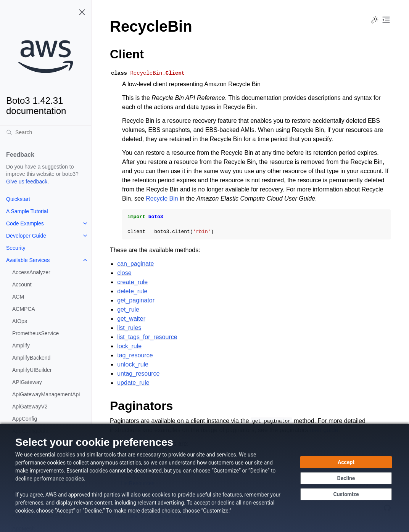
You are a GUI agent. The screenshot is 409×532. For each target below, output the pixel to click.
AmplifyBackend (31, 358)
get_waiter (131, 319)
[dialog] (204, 478)
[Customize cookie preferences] (346, 494)
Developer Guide (26, 236)
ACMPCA (24, 309)
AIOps (20, 321)
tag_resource (135, 355)
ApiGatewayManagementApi (46, 394)
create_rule (132, 282)
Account (22, 284)
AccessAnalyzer (31, 272)
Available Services (28, 260)
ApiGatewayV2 (30, 407)
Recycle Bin (162, 198)
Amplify (21, 346)
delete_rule (132, 291)
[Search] (46, 132)
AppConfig (25, 419)
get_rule (128, 309)
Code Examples (25, 223)
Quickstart (18, 199)
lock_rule (129, 346)
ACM (18, 297)
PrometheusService (35, 333)
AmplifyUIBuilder (32, 370)
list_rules (129, 328)
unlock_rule (133, 364)
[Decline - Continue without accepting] (346, 478)
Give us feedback (27, 182)
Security (16, 248)
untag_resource (138, 374)
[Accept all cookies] (346, 462)
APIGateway (27, 382)
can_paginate (135, 264)
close (124, 273)
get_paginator (136, 300)
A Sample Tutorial (27, 211)
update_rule (133, 383)
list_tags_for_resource (147, 337)
